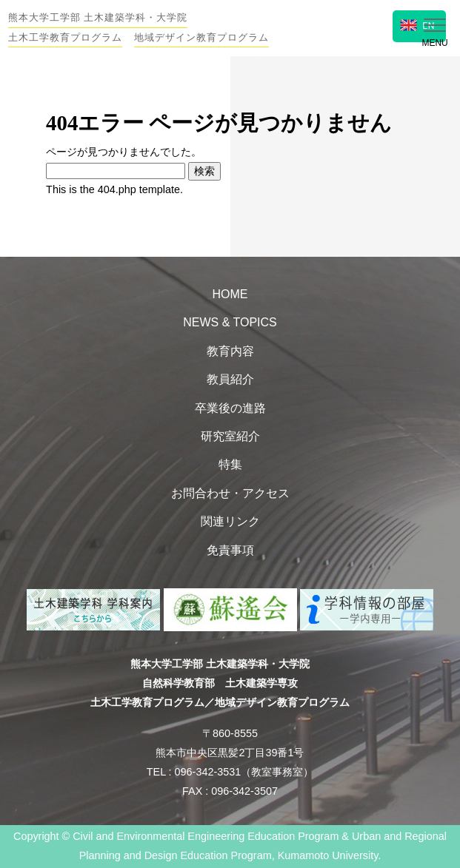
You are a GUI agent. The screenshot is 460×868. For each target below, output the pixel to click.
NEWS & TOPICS (230, 322)
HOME (230, 294)
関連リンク (230, 521)
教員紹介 (230, 379)
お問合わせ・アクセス (230, 493)
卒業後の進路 (230, 408)
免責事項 (230, 550)
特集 (230, 464)
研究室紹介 (230, 436)
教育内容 (230, 351)
